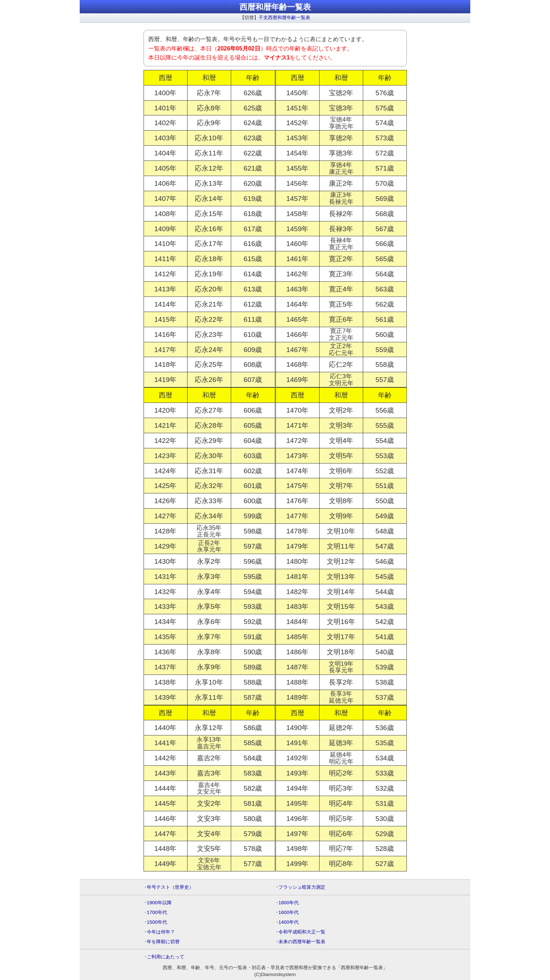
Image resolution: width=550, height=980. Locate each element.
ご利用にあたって (166, 957)
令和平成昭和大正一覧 (302, 932)
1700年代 (157, 912)
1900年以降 (159, 903)
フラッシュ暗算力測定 (302, 887)
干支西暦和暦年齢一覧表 (284, 17)
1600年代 (289, 912)
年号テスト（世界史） (170, 887)
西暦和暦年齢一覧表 (275, 7)
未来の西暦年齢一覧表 (302, 942)
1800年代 (289, 903)
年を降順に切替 (163, 942)
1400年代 (289, 922)
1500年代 (157, 922)
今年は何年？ (161, 932)
